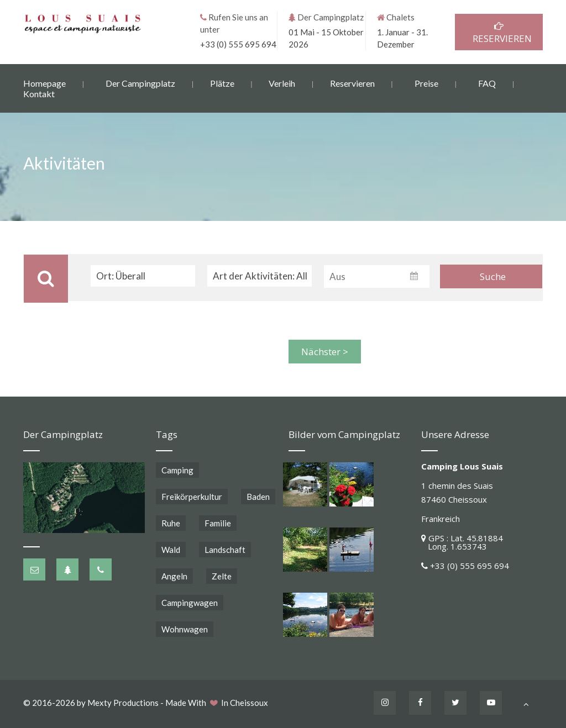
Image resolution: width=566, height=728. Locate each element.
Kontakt (39, 93)
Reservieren (352, 83)
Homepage (44, 83)
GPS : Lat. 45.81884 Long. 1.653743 (462, 542)
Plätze (222, 83)
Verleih (282, 83)
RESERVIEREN (499, 32)
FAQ (487, 83)
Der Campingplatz (140, 83)
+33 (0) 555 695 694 (238, 44)
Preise (426, 83)
